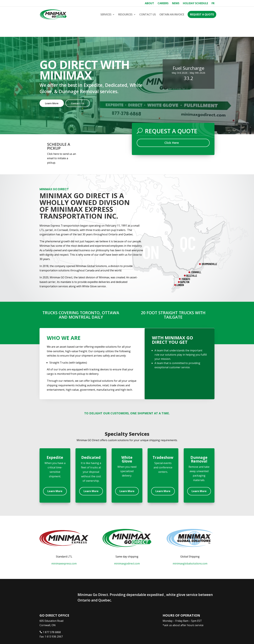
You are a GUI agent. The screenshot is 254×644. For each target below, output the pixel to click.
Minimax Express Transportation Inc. (63, 637)
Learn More (52, 89)
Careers (163, 4)
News (176, 4)
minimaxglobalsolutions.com (190, 549)
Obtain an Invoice (172, 14)
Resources (125, 14)
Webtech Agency (100, 637)
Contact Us (148, 14)
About (149, 4)
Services (106, 14)
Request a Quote (202, 14)
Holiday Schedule (195, 4)
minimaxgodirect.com (127, 549)
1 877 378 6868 (52, 618)
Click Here (172, 128)
